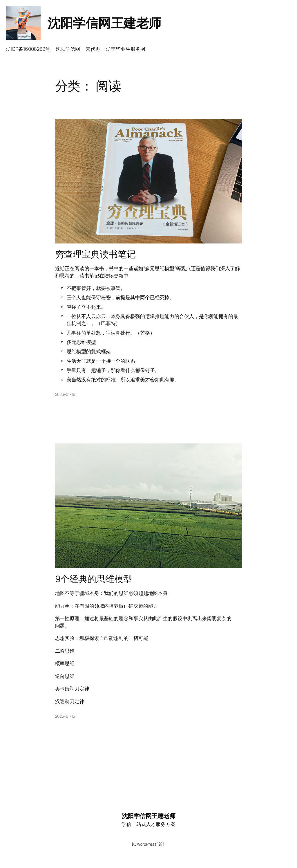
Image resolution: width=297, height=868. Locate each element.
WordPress (147, 844)
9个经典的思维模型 (94, 579)
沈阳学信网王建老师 (104, 23)
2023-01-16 (65, 394)
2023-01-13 (65, 716)
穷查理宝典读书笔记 (95, 254)
